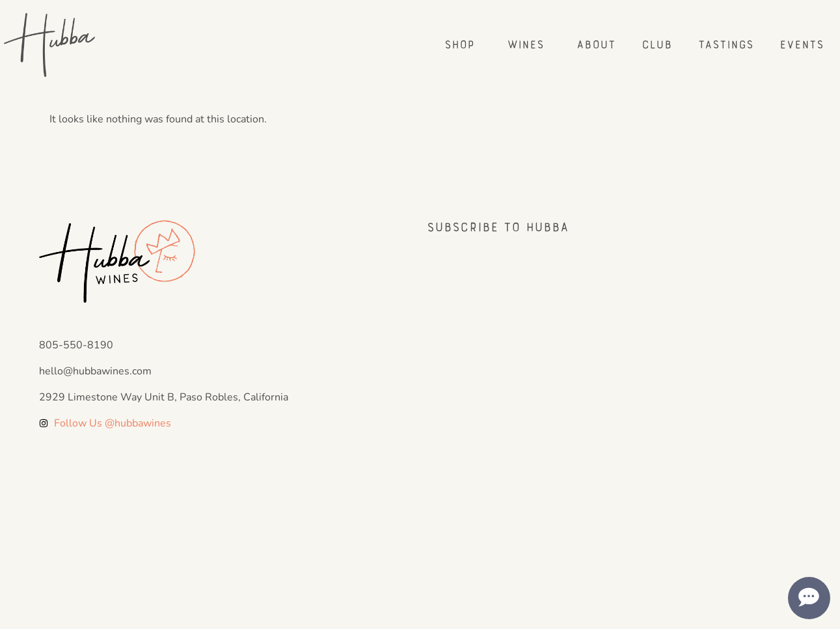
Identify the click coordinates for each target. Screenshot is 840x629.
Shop (463, 45)
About (596, 45)
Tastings (726, 45)
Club (657, 45)
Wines (529, 45)
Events (802, 45)
